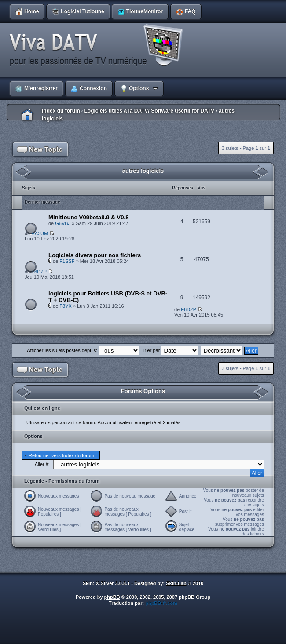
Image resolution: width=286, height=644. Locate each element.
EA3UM (40, 233)
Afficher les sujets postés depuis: (83, 350)
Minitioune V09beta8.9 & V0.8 (88, 217)
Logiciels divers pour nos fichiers (95, 255)
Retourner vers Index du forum (61, 455)
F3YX (66, 306)
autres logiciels (143, 171)
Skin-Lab (176, 583)
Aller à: (42, 464)
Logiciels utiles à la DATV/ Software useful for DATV (149, 111)
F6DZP (39, 272)
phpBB (112, 597)
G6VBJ (63, 223)
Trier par (170, 350)
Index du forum (61, 111)
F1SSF (67, 261)
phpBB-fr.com (161, 603)
